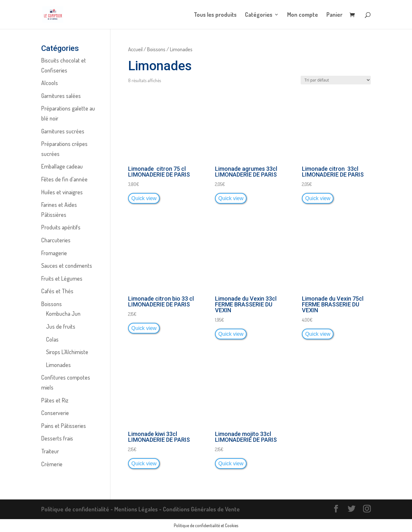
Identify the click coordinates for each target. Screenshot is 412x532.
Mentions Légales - (139, 509)
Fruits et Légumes (62, 278)
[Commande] (336, 80)
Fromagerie (54, 253)
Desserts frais (57, 438)
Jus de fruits (61, 326)
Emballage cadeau (62, 166)
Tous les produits (215, 15)
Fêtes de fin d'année (64, 179)
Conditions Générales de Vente (201, 509)
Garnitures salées (61, 96)
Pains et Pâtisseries (64, 426)
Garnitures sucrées (63, 131)
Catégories (259, 15)
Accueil (135, 49)
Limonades (58, 365)
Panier (334, 15)
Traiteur (50, 451)
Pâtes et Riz (55, 400)
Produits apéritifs (61, 227)
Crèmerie (52, 464)
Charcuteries (56, 240)
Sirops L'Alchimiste (67, 352)
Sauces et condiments (67, 266)
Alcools (50, 83)
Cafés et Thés (57, 291)
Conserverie (55, 413)
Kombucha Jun (63, 314)
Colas (52, 339)
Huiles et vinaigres (62, 192)
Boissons (156, 49)
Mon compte (303, 15)
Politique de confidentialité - (78, 509)
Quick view (144, 198)
